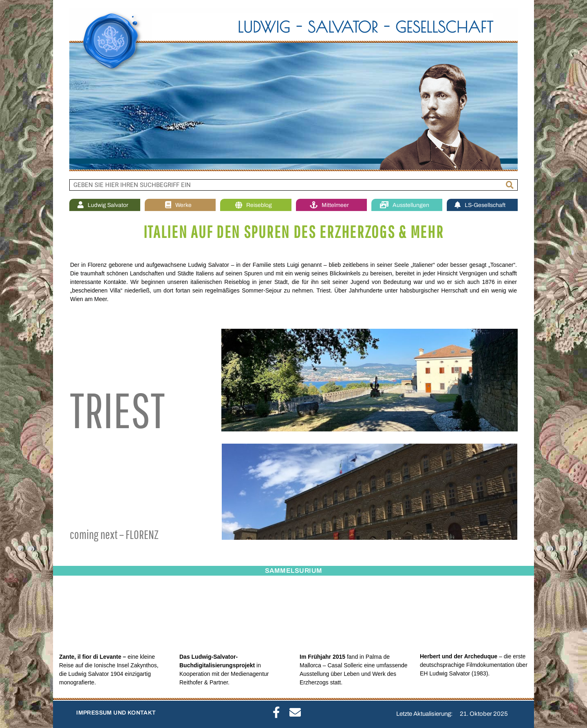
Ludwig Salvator (105, 205)
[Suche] (510, 185)
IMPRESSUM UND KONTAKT (116, 713)
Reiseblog (256, 205)
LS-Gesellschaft (482, 205)
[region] (293, 90)
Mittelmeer (331, 205)
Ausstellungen (407, 205)
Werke (180, 205)
